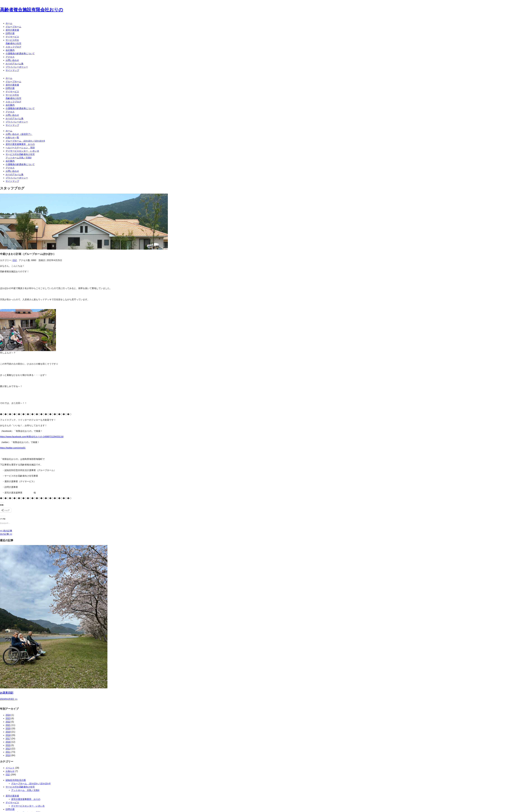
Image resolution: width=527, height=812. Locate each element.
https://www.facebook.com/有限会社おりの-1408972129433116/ (32, 437)
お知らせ (10, 771)
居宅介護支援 (12, 30)
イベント (10, 768)
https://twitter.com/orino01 (13, 448)
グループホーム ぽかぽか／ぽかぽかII (25, 141)
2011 (8, 752)
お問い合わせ (12, 60)
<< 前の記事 (6, 531)
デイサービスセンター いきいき (22, 151)
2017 (8, 739)
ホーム (9, 23)
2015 (8, 745)
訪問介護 (10, 33)
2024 (8, 715)
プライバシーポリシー (17, 67)
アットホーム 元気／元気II (25, 790)
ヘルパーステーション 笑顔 (20, 148)
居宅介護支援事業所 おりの (20, 144)
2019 (8, 732)
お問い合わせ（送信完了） (19, 134)
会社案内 (10, 50)
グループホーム (13, 27)
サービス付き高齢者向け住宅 (20, 787)
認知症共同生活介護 (16, 780)
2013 (8, 749)
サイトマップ (12, 70)
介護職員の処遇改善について (20, 54)
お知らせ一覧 (12, 138)
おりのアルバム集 (15, 64)
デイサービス (12, 37)
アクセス (10, 57)
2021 (8, 725)
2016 (8, 742)
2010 (8, 755)
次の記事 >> (6, 534)
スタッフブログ (13, 47)
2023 (8, 718)
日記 (15, 260)
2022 (8, 722)
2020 (8, 729)
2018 (8, 735)
